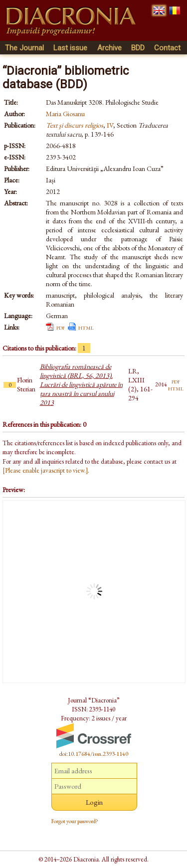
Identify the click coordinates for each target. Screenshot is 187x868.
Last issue (70, 48)
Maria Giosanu (65, 114)
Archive (109, 48)
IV (110, 125)
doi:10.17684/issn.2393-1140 (94, 754)
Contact (167, 48)
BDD (138, 48)
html (86, 327)
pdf (61, 327)
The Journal (24, 48)
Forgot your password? (75, 821)
